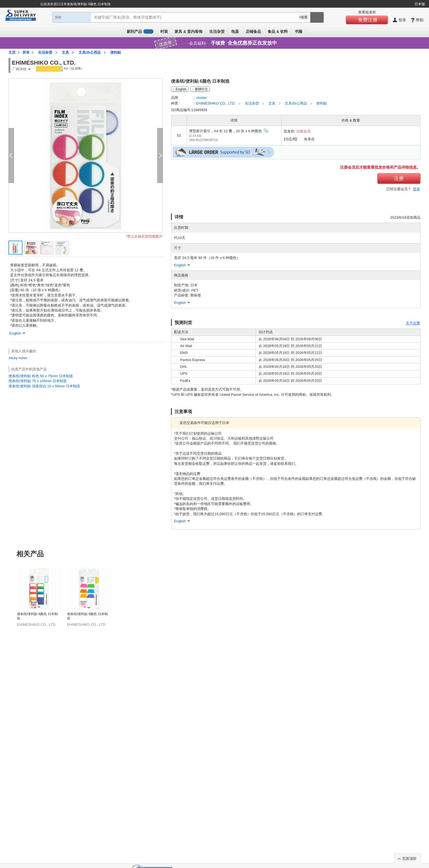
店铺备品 (253, 31)
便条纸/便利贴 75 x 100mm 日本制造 (38, 381)
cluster (202, 98)
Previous (9, 583)
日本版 (420, 4)
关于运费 (413, 323)
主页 (12, 52)
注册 (399, 178)
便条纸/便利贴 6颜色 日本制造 (37, 616)
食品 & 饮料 (278, 31)
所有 (26, 52)
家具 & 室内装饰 (189, 31)
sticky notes (18, 358)
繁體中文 (201, 89)
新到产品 (140, 31)
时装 (164, 31)
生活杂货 (217, 31)
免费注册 (368, 20)
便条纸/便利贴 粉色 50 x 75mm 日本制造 (41, 376)
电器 (235, 31)
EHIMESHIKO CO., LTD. (216, 103)
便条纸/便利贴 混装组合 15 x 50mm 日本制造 (44, 386)
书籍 (298, 31)
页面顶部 (409, 859)
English (181, 89)
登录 (416, 189)
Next (420, 583)
